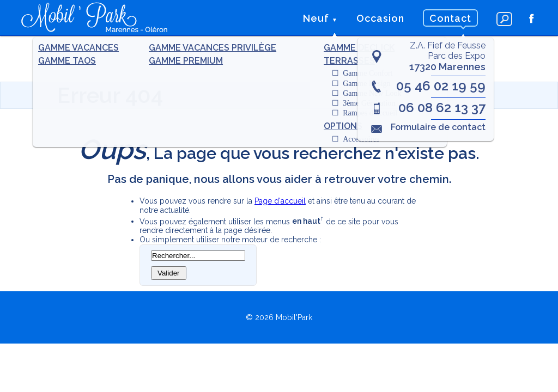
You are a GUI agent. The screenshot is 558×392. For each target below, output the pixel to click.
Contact (450, 18)
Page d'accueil (280, 201)
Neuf (316, 18)
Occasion (380, 18)
